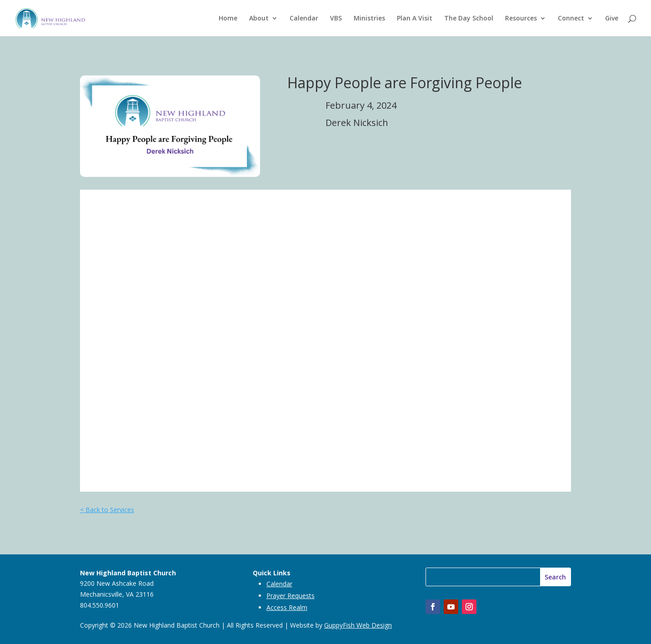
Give (612, 19)
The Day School (469, 19)
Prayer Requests (290, 596)
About (259, 19)
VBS (336, 19)
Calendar (304, 19)
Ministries (369, 19)
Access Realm (287, 607)
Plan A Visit (415, 19)
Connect (571, 19)
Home (228, 19)
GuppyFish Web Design (358, 625)
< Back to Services (107, 510)
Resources (521, 19)
